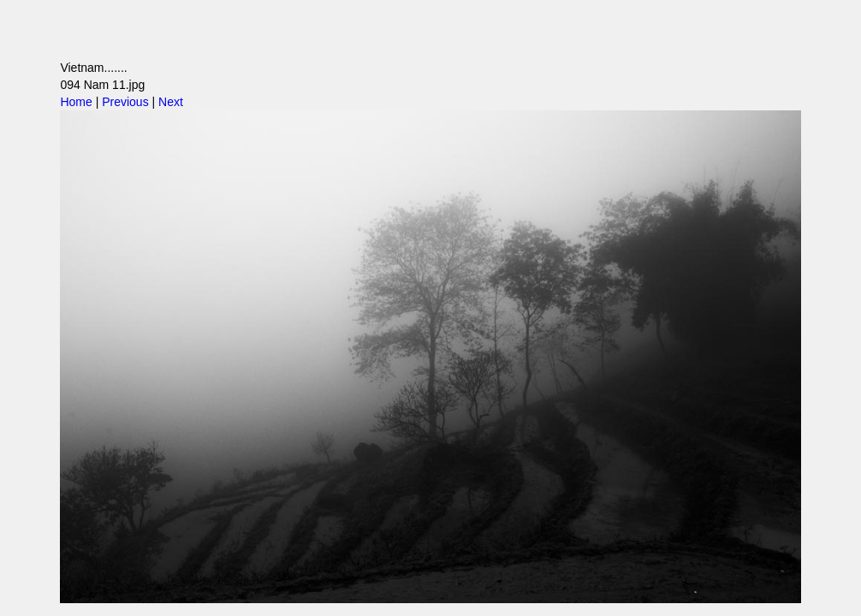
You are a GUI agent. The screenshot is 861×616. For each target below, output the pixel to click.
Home (76, 102)
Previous (125, 102)
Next (171, 102)
